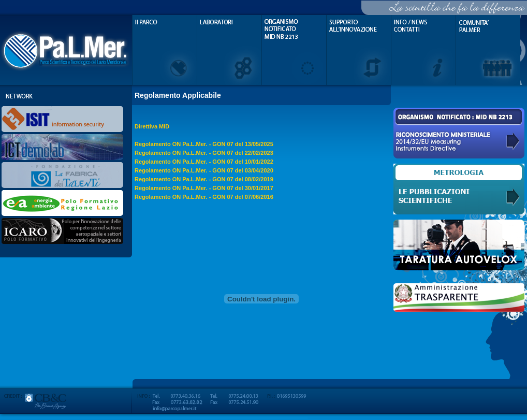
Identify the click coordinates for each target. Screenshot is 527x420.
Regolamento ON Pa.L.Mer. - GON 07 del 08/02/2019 (204, 179)
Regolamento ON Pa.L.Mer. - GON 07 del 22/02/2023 (204, 153)
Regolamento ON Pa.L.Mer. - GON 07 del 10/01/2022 (204, 162)
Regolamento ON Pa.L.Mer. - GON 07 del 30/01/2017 (204, 188)
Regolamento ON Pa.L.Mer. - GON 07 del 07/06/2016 (204, 197)
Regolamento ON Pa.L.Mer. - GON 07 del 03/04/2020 (204, 170)
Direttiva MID (152, 126)
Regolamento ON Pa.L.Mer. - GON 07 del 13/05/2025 (204, 144)
